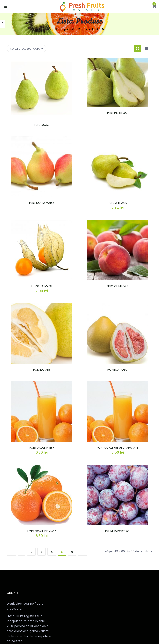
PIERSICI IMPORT (117, 286)
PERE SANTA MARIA (42, 203)
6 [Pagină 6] (72, 552)
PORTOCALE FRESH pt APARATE (117, 448)
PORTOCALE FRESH (42, 448)
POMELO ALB (42, 370)
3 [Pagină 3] (42, 552)
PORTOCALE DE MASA (42, 531)
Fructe (83, 29)
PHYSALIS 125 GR (42, 286)
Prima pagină (65, 29)
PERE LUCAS (42, 125)
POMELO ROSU (117, 370)
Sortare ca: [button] (27, 49)
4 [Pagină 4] (52, 552)
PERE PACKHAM (117, 113)
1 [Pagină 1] (22, 552)
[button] (154, 7)
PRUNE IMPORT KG (117, 531)
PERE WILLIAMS (117, 203)
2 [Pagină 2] (31, 552)
